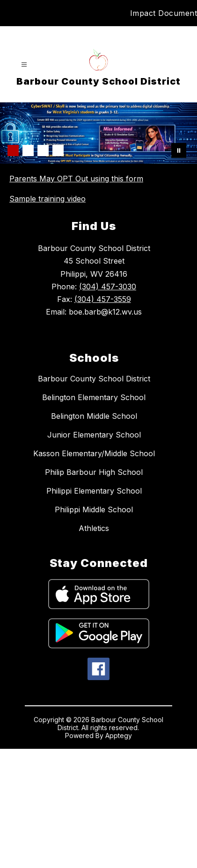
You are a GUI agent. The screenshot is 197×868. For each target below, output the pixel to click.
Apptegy (119, 855)
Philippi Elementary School (94, 610)
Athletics (94, 647)
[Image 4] (58, 151)
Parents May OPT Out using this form (76, 179)
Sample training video (47, 199)
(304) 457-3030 (108, 406)
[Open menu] (24, 65)
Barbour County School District (94, 498)
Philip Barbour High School (94, 591)
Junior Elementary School (94, 554)
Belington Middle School (94, 535)
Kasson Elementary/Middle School (94, 573)
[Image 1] (13, 151)
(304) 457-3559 (103, 418)
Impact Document (164, 13)
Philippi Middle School (94, 629)
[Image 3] (43, 151)
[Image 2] (28, 151)
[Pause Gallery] (179, 151)
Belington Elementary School (94, 516)
